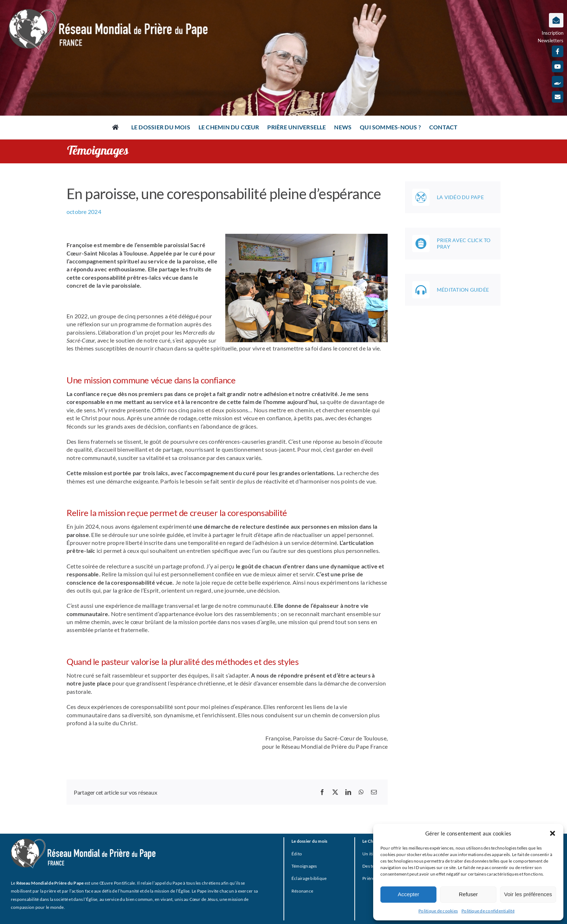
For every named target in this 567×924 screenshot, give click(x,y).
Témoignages (304, 866)
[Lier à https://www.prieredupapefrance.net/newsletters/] (556, 20)
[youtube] (558, 66)
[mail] (558, 97)
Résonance (302, 891)
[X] (335, 792)
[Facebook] (322, 792)
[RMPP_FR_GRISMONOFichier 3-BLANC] (83, 841)
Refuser (468, 894)
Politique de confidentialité (488, 911)
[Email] (374, 792)
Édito (297, 854)
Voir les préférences (528, 894)
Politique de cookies (438, 911)
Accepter (408, 894)
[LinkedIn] (348, 792)
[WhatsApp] (361, 792)
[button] (553, 833)
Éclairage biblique (309, 878)
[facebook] (558, 51)
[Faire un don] (558, 82)
